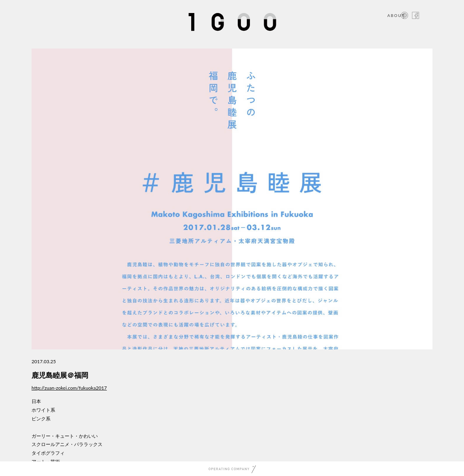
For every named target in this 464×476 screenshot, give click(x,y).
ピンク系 (41, 419)
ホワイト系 (43, 410)
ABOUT (396, 15)
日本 (36, 401)
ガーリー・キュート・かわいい (65, 436)
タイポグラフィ (48, 453)
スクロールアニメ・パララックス (67, 444)
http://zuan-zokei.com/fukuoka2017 (69, 388)
